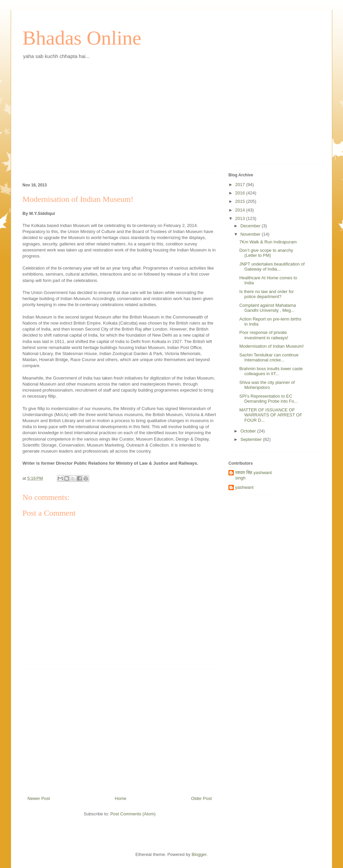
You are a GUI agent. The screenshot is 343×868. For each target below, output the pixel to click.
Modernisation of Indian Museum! (271, 346)
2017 (241, 185)
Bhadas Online (82, 38)
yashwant (244, 487)
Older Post (201, 798)
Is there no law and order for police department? (266, 294)
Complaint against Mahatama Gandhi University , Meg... (267, 308)
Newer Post (39, 798)
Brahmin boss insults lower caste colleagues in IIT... (271, 371)
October (249, 431)
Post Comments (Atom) (133, 814)
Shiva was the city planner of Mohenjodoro (267, 385)
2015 (241, 201)
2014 (241, 210)
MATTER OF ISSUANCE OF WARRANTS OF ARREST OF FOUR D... (271, 415)
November (251, 234)
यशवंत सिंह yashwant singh (253, 475)
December (251, 226)
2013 (241, 218)
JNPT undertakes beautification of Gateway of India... (272, 267)
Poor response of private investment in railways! (264, 335)
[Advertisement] (120, 121)
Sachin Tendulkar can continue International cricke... (269, 358)
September (252, 439)
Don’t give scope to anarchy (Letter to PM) (266, 253)
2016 (241, 193)
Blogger (199, 854)
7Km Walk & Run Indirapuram (268, 242)
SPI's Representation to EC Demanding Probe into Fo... (268, 399)
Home (121, 798)
